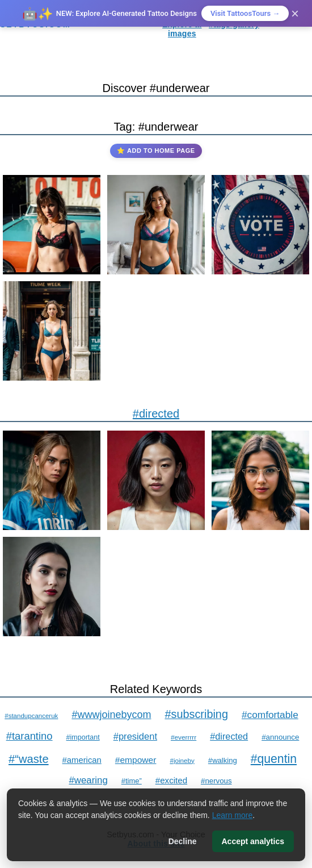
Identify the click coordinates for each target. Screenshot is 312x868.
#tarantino (29, 736)
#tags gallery (234, 24)
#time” (132, 781)
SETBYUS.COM (35, 24)
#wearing (88, 780)
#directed (156, 414)
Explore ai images (182, 29)
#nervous (216, 781)
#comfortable (270, 715)
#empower (136, 760)
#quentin (274, 759)
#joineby (182, 760)
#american (82, 760)
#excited (171, 780)
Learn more (233, 815)
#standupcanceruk (31, 716)
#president (135, 736)
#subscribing (196, 714)
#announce (280, 737)
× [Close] (295, 13)
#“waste (29, 759)
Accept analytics (253, 841)
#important (83, 737)
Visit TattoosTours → (245, 13)
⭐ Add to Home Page (156, 151)
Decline (183, 841)
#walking (223, 760)
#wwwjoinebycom (111, 715)
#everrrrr (184, 737)
